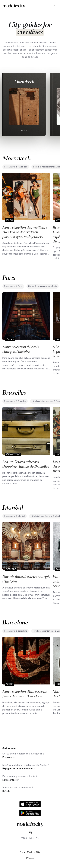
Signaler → (8, 791)
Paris (9, 277)
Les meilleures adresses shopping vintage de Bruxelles (26, 464)
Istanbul (13, 507)
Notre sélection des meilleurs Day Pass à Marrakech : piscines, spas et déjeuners (25, 232)
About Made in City (30, 852)
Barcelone (15, 622)
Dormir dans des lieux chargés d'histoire (26, 579)
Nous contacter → (12, 780)
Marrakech (24, 82)
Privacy (30, 858)
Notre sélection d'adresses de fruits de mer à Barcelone (25, 694)
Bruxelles (14, 392)
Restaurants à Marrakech (16, 167)
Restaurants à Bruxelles (15, 401)
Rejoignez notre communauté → (19, 769)
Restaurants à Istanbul (15, 516)
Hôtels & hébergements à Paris (43, 286)
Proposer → (9, 757)
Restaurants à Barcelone (16, 631)
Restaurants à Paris (13, 286)
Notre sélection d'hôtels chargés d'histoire (20, 349)
